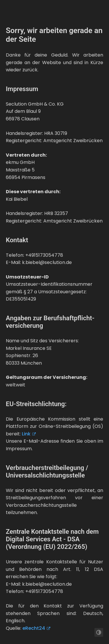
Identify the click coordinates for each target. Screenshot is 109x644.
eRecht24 (34, 628)
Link (26, 434)
